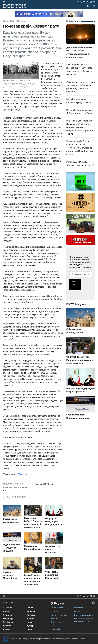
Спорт (30, 629)
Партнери (79, 608)
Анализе (7, 629)
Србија (7, 497)
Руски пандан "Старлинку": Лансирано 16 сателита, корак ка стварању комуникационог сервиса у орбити (80, 127)
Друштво (7, 626)
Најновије (8, 608)
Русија (6, 611)
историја (16, 497)
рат (24, 497)
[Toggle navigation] (93, 6)
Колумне (24, 21)
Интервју (31, 611)
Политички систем (59, 615)
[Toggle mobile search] (88, 6)
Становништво (57, 622)
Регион (30, 608)
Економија (8, 619)
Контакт (78, 611)
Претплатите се (75, 285)
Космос (30, 619)
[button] (94, 6)
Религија (54, 619)
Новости (22, 474)
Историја (54, 611)
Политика (8, 615)
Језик (53, 626)
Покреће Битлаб (81, 622)
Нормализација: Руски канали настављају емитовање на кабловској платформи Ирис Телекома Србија (80, 148)
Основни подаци (58, 608)
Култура (31, 626)
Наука (30, 622)
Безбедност (9, 622)
